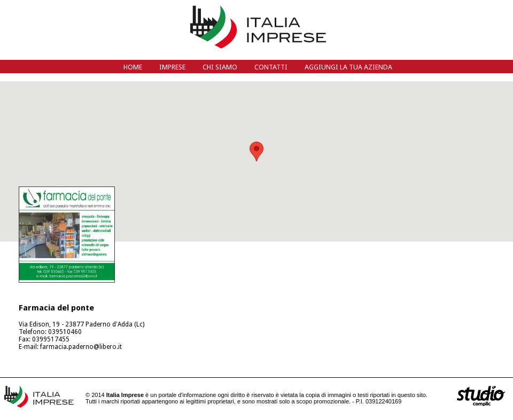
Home (133, 67)
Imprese (172, 67)
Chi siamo (220, 67)
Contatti (271, 67)
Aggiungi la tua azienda (348, 67)
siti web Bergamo (481, 396)
